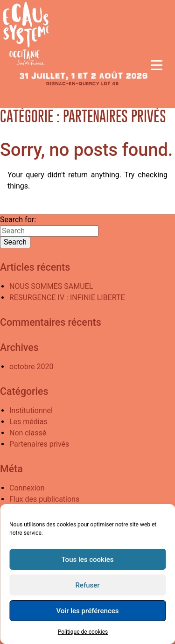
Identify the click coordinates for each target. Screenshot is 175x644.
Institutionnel (31, 410)
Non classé (28, 433)
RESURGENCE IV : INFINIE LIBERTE (67, 297)
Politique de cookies (83, 632)
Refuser (87, 585)
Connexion (27, 488)
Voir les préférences (88, 611)
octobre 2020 (31, 367)
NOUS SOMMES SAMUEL (51, 286)
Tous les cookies (88, 560)
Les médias (28, 422)
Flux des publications (44, 499)
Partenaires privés (39, 444)
